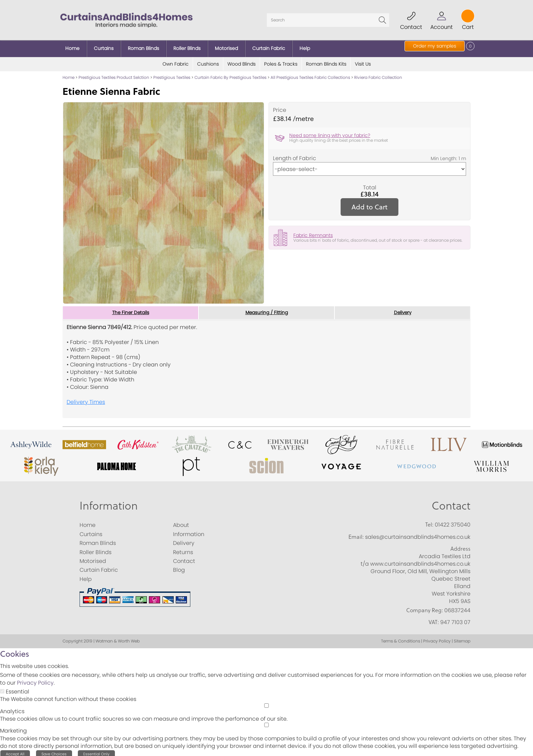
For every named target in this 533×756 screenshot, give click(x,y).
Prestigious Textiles (172, 75)
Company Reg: (425, 607)
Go (382, 19)
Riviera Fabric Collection (378, 75)
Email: (356, 534)
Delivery (403, 310)
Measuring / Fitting (267, 310)
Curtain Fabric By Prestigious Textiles (230, 75)
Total (370, 185)
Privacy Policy (35, 680)
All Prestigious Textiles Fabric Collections (310, 75)
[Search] (328, 19)
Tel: (429, 522)
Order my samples (435, 46)
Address (460, 546)
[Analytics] (266, 703)
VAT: (434, 620)
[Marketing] (266, 723)
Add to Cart (369, 204)
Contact (451, 503)
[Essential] (2, 689)
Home (68, 75)
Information (109, 503)
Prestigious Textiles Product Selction (114, 75)
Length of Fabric (295, 156)
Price (280, 107)
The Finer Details (131, 310)
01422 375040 (453, 522)
